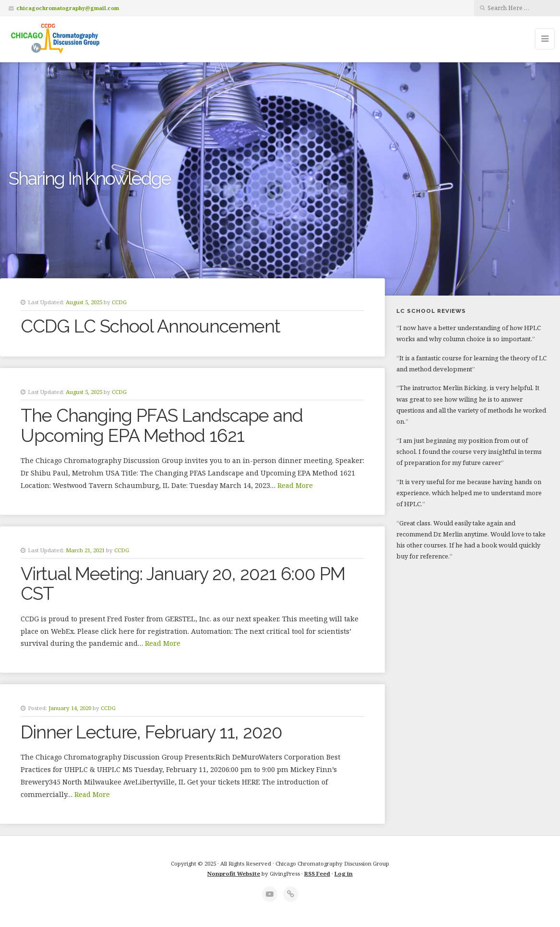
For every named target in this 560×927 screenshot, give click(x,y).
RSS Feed (317, 874)
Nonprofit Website (234, 874)
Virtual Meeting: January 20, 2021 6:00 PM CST (183, 584)
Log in (344, 874)
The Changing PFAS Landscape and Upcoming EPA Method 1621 (162, 425)
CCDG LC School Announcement (150, 326)
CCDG (119, 302)
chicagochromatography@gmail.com (68, 8)
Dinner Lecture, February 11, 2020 (151, 732)
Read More (295, 485)
